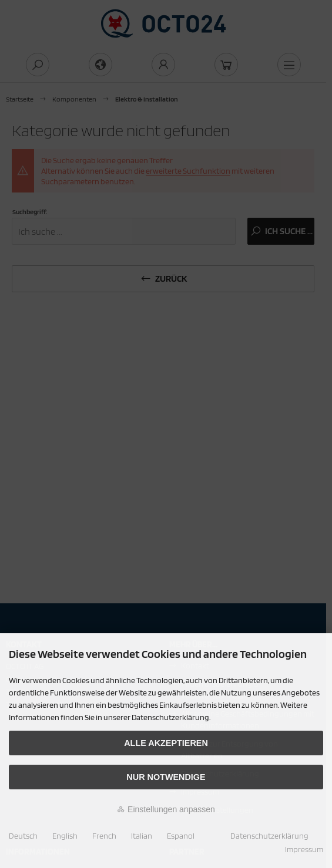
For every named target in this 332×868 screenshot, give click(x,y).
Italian (142, 836)
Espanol (181, 836)
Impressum (304, 849)
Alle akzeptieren (166, 743)
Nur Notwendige (166, 777)
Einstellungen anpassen (166, 809)
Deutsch (23, 836)
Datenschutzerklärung (269, 836)
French (104, 836)
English (65, 836)
